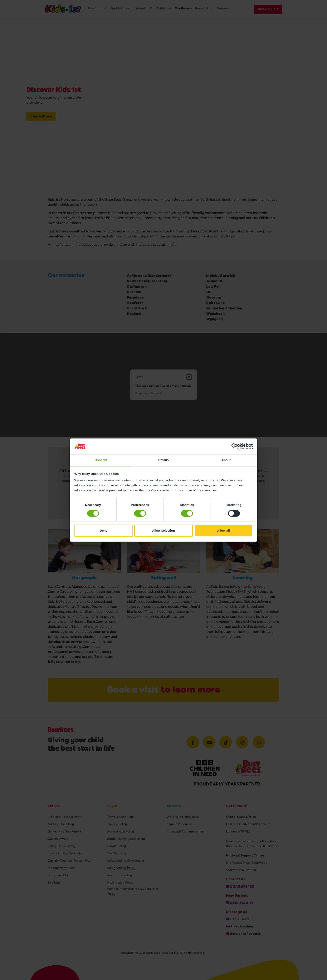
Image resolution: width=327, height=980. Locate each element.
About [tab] (226, 460)
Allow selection (163, 531)
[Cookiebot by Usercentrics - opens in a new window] (235, 446)
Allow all (223, 531)
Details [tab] (163, 460)
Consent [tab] (101, 460)
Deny (104, 531)
